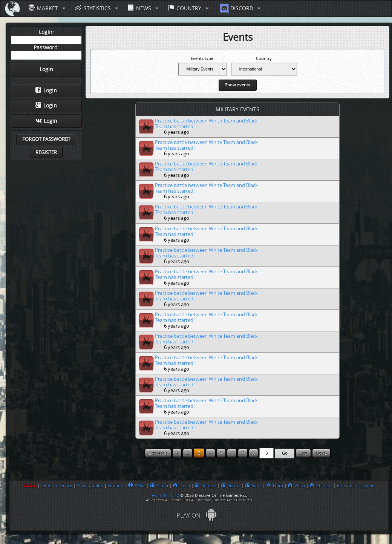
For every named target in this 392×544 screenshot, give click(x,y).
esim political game (356, 486)
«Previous (158, 453)
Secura (231, 486)
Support (116, 486)
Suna (253, 486)
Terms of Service (56, 486)
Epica (275, 486)
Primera (205, 486)
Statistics (93, 8)
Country (185, 8)
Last (303, 453)
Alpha (159, 486)
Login (46, 90)
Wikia (137, 486)
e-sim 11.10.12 (165, 495)
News (139, 8)
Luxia (181, 486)
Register (46, 152)
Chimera (321, 486)
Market (43, 8)
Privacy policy (90, 486)
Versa (296, 486)
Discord (236, 9)
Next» (321, 453)
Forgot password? (46, 139)
